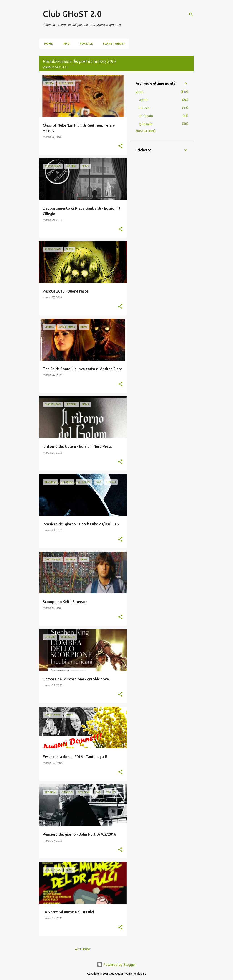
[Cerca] (191, 15)
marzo (144, 108)
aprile (144, 100)
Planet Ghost (113, 44)
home (47, 44)
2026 (139, 92)
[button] (120, 146)
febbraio (146, 116)
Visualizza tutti (55, 67)
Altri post (83, 949)
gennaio (146, 124)
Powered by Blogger (116, 965)
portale (85, 44)
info (65, 44)
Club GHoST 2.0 (72, 14)
